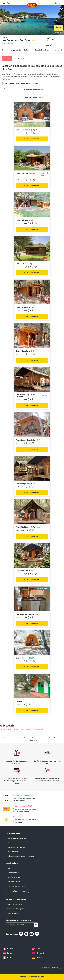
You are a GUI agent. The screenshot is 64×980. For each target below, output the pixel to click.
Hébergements (14, 50)
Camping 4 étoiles (6, 729)
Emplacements (20, 59)
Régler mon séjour (14, 882)
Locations (7, 58)
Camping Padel (18, 729)
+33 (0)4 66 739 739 (17, 891)
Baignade (28, 50)
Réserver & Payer (13, 873)
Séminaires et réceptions (16, 909)
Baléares (27, 738)
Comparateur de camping (16, 847)
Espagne (20, 738)
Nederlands (38, 953)
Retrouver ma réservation (16, 886)
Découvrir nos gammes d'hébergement (20, 83)
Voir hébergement (32, 139)
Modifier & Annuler (14, 877)
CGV (9, 843)
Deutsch (37, 957)
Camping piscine (30, 729)
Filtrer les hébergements (24, 89)
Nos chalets (41, 729)
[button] (3, 34)
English (37, 949)
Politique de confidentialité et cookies (21, 856)
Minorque (10, 44)
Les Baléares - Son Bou (52, 738)
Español (8, 953)
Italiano (8, 957)
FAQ (9, 868)
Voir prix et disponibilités (32, 977)
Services (56, 50)
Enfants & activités (42, 50)
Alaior (4, 44)
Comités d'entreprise (15, 904)
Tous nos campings (10, 738)
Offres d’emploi (13, 913)
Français (8, 949)
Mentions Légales (13, 852)
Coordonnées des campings (17, 838)
